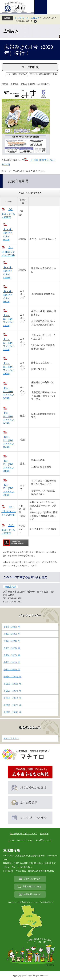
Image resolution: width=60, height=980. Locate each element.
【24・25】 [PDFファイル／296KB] (9, 490)
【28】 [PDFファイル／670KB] (8, 529)
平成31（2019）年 (12, 677)
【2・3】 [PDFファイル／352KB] (8, 235)
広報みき (35, 18)
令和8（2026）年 (12, 627)
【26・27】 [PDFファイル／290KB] (9, 511)
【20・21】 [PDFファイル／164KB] (9, 442)
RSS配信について (44, 840)
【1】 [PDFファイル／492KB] (8, 213)
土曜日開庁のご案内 (32, 887)
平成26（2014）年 (12, 712)
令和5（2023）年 (12, 648)
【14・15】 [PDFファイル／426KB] (9, 368)
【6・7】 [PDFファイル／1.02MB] (8, 273)
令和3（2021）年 (12, 662)
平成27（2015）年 (12, 705)
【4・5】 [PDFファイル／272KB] (8, 251)
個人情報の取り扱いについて (23, 834)
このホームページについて (20, 840)
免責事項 (44, 834)
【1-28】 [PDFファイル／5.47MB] (29, 162)
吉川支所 (9, 871)
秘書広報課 (10, 587)
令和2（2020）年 (12, 670)
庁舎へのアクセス (32, 879)
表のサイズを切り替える (30, 193)
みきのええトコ (30, 727)
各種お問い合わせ (32, 894)
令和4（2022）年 (12, 655)
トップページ (21, 18)
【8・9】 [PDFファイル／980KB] (8, 297)
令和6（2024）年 (12, 641)
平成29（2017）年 (12, 691)
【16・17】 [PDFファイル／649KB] (9, 393)
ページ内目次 (30, 67)
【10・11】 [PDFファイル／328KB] (9, 321)
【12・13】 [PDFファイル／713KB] (9, 345)
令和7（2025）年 (12, 634)
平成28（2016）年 (12, 698)
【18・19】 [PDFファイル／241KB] (9, 418)
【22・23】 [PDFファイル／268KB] (9, 466)
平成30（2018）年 (12, 684)
